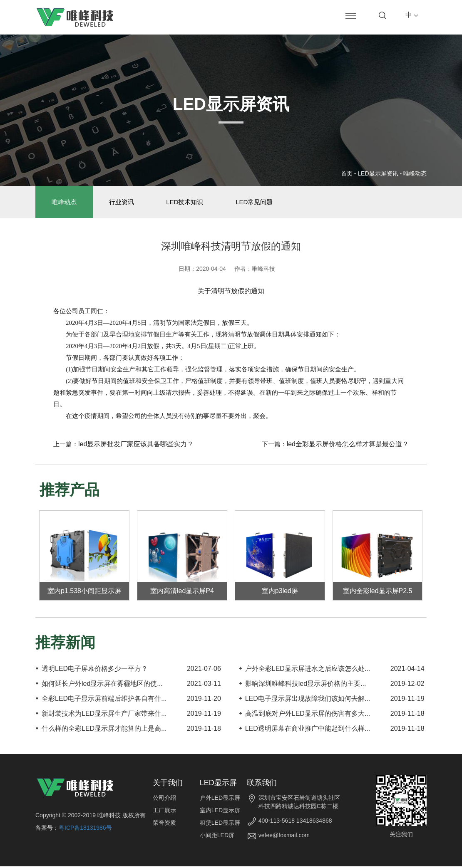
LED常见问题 (260, 203)
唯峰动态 (415, 173)
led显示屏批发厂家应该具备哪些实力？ (136, 446)
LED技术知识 (189, 203)
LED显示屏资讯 (378, 173)
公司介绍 (164, 799)
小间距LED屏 (217, 837)
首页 (347, 173)
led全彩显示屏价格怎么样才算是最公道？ (348, 446)
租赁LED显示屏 (220, 824)
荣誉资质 (164, 824)
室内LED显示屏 (220, 812)
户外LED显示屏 (220, 799)
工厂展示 (164, 812)
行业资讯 (124, 203)
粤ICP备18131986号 (85, 829)
